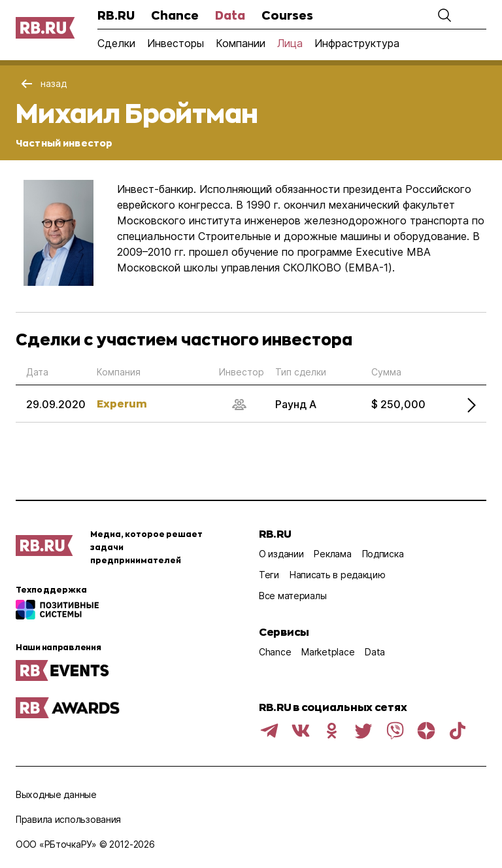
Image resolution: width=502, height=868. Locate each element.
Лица (290, 43)
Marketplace (328, 652)
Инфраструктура (357, 43)
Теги (269, 575)
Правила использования (68, 819)
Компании (241, 43)
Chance (175, 15)
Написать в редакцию (338, 575)
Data (230, 15)
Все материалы (293, 596)
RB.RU (116, 15)
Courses (287, 15)
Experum (122, 403)
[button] (444, 15)
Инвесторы (176, 43)
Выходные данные (56, 794)
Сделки (116, 43)
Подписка (383, 554)
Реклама (332, 554)
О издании (281, 554)
